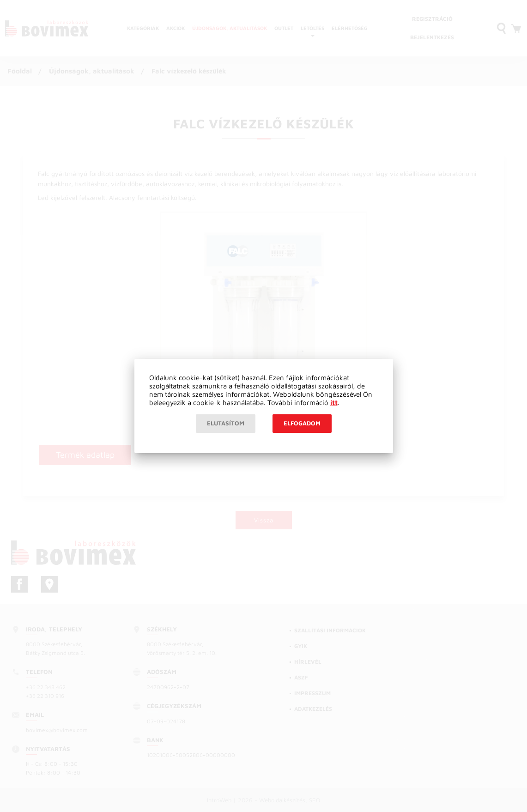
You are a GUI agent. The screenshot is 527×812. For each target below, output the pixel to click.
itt (334, 403)
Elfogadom (302, 423)
